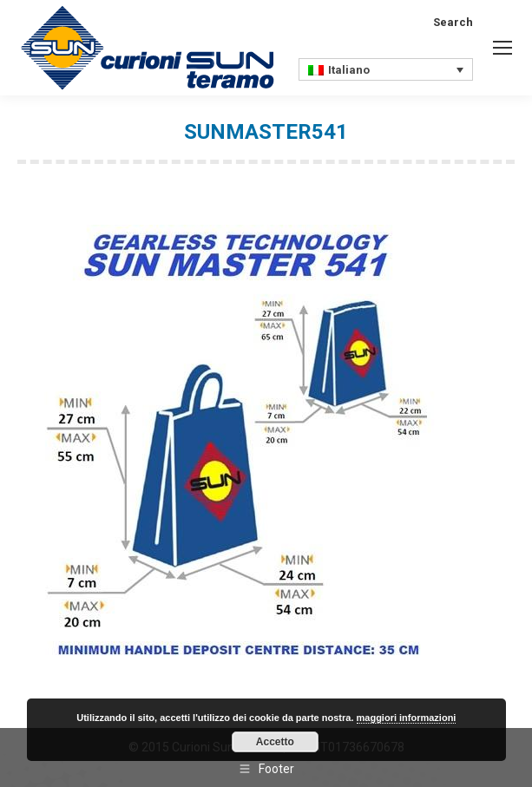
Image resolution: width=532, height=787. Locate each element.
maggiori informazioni (407, 718)
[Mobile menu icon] (502, 48)
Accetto (275, 742)
